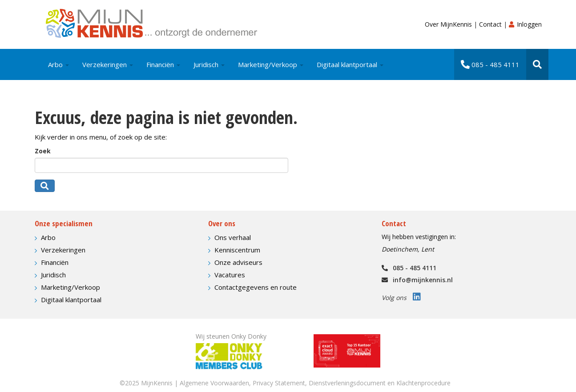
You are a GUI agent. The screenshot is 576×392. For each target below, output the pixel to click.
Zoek (43, 151)
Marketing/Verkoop (271, 64)
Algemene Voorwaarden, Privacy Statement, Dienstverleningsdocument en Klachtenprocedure (315, 383)
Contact (491, 24)
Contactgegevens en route (256, 287)
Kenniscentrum (237, 250)
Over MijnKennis (449, 24)
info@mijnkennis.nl (417, 280)
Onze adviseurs (238, 262)
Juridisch (209, 64)
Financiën (163, 64)
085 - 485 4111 (490, 64)
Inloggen (525, 24)
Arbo (58, 64)
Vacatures (230, 275)
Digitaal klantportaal (350, 64)
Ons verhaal (233, 237)
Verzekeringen (108, 64)
